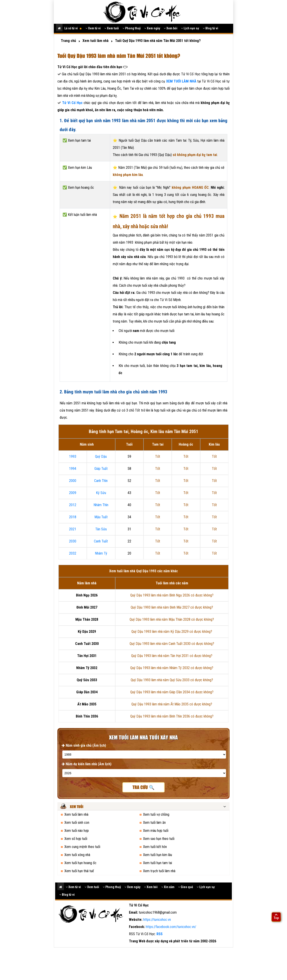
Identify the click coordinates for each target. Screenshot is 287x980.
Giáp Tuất (101, 469)
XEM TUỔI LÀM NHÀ (182, 81)
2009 (73, 493)
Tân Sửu (101, 529)
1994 (73, 469)
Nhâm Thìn (101, 505)
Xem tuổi (112, 28)
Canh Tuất (101, 541)
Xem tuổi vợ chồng (156, 814)
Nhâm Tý (101, 553)
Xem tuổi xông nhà (77, 855)
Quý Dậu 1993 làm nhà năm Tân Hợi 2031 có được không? (172, 656)
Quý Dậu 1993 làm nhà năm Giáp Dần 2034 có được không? (172, 692)
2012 (73, 505)
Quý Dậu (101, 456)
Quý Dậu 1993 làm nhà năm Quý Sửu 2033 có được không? (172, 680)
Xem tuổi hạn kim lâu (158, 855)
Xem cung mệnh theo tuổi (82, 847)
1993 (73, 456)
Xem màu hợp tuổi (156, 831)
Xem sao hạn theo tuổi (159, 839)
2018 (73, 517)
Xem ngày (152, 28)
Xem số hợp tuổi (76, 839)
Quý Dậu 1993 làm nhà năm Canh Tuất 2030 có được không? (172, 644)
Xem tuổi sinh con (77, 823)
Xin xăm (168, 887)
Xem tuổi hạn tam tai (158, 863)
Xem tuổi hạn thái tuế (79, 871)
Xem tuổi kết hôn (155, 847)
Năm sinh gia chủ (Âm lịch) (84, 745)
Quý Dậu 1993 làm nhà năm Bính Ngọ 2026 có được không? (172, 595)
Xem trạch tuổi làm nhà (159, 871)
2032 (73, 553)
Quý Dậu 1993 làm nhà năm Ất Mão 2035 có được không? (172, 704)
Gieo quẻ (186, 887)
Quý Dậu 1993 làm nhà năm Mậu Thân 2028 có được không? (172, 619)
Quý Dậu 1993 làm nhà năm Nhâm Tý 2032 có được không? (172, 668)
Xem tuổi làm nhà (76, 814)
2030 (73, 541)
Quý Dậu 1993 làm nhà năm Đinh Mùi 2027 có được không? (172, 607)
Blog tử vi (210, 28)
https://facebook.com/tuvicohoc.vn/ (171, 927)
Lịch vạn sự (190, 28)
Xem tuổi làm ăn (154, 823)
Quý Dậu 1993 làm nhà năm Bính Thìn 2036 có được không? (172, 716)
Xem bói (171, 28)
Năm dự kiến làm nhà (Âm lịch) (87, 764)
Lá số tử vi (73, 28)
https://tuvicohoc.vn (157, 920)
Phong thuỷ (132, 28)
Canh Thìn (101, 481)
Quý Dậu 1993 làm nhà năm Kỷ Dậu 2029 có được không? (172, 632)
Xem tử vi (93, 28)
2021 (73, 529)
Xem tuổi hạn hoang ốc (80, 863)
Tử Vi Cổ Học (72, 103)
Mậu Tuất (101, 517)
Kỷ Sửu (101, 493)
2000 (73, 481)
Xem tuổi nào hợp (77, 831)
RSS (160, 934)
